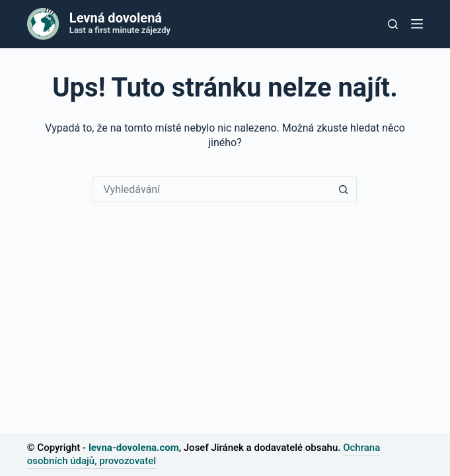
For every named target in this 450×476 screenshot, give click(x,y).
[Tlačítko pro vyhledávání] (393, 24)
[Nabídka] (417, 24)
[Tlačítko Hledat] (344, 189)
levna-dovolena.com (134, 448)
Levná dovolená (116, 18)
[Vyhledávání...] (211, 189)
